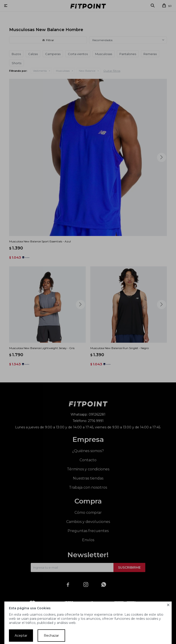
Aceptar (21, 636)
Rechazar (51, 636)
